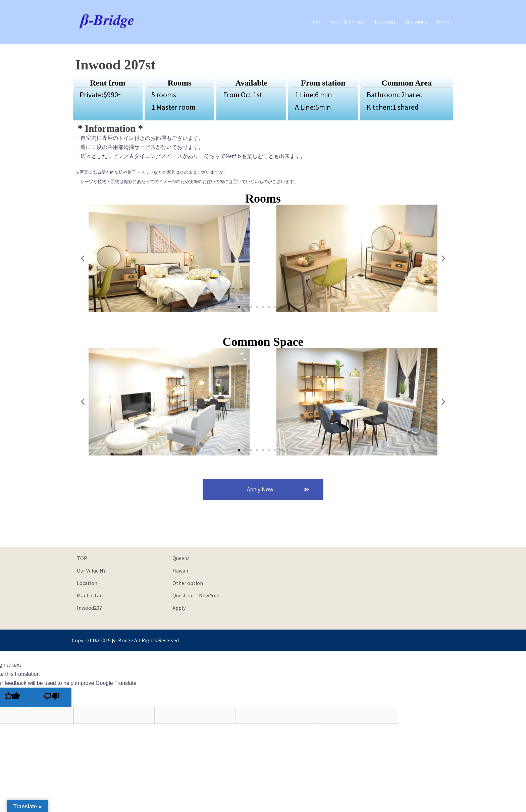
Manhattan (90, 595)
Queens (181, 558)
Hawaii (180, 571)
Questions (416, 22)
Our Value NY (91, 571)
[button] (239, 307)
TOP (82, 558)
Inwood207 (89, 608)
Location (385, 22)
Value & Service (348, 22)
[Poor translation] (52, 697)
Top (316, 22)
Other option (188, 583)
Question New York (196, 595)
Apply (443, 22)
